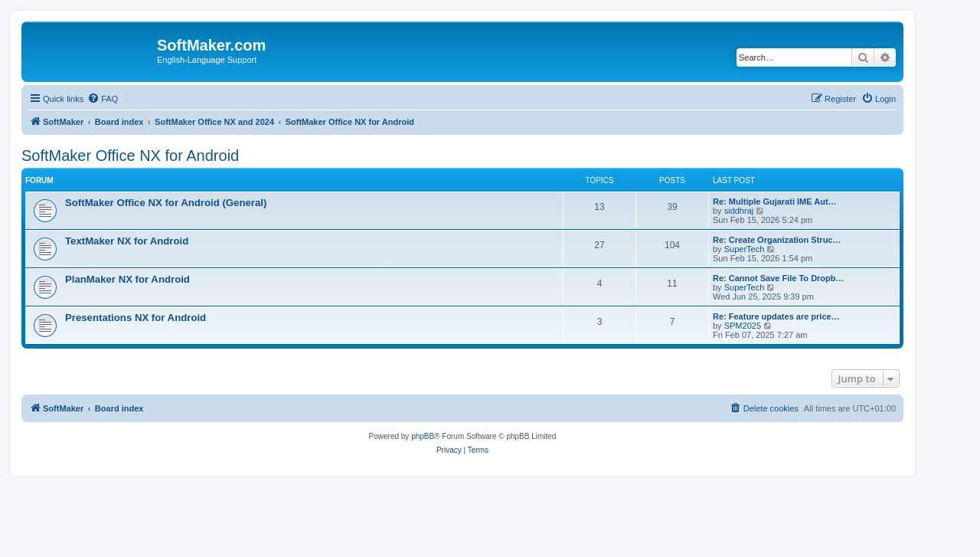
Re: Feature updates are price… (776, 316)
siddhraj (739, 211)
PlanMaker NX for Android (127, 279)
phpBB (423, 436)
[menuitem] (103, 99)
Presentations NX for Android (136, 318)
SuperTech (745, 249)
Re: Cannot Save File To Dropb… (779, 278)
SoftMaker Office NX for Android (130, 156)
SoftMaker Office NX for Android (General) (166, 203)
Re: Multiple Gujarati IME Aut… (775, 202)
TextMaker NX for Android (127, 241)
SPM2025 (743, 326)
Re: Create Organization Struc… (777, 240)
